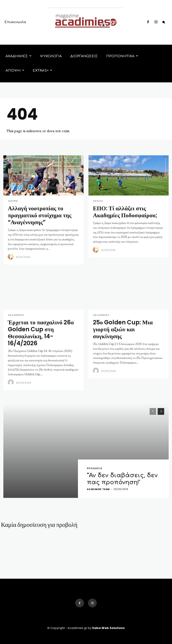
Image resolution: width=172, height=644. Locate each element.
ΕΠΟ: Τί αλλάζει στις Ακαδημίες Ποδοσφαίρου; (127, 210)
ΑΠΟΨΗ (13, 201)
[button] (164, 22)
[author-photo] (11, 253)
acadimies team (98, 475)
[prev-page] (153, 397)
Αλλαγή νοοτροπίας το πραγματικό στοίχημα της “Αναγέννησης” (35, 213)
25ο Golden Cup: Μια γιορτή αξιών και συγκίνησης (126, 320)
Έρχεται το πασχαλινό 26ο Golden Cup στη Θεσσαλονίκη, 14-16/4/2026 (43, 323)
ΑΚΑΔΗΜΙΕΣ (16, 312)
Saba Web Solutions (108, 614)
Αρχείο (98, 201)
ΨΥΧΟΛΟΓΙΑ (95, 456)
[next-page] (161, 397)
